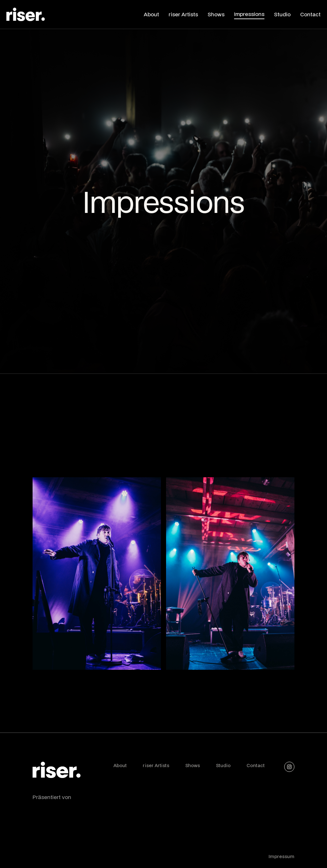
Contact (256, 765)
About (120, 765)
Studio (223, 765)
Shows (193, 765)
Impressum (281, 856)
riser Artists (156, 765)
